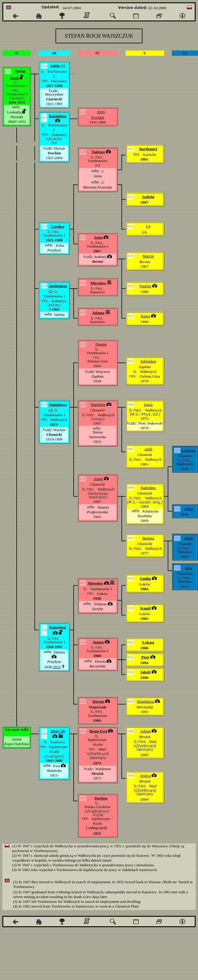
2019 (57, 667)
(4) (62, 731)
